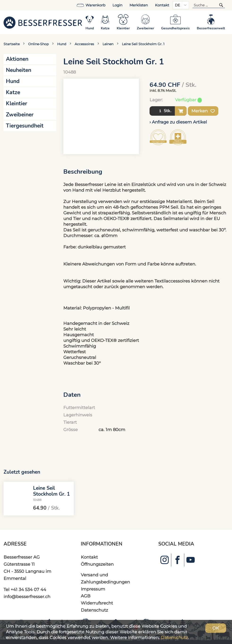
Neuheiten (19, 70)
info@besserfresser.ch (27, 597)
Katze (13, 92)
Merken (203, 111)
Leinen (108, 44)
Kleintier (17, 104)
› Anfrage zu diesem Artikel (178, 122)
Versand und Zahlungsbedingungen (105, 578)
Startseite (12, 44)
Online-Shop (38, 44)
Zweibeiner (20, 115)
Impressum (93, 589)
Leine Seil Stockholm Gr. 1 (143, 44)
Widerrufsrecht (97, 603)
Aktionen (17, 59)
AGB (86, 596)
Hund (62, 44)
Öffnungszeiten (97, 564)
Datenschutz (94, 610)
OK (216, 628)
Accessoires (84, 44)
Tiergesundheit (25, 126)
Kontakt (162, 5)
